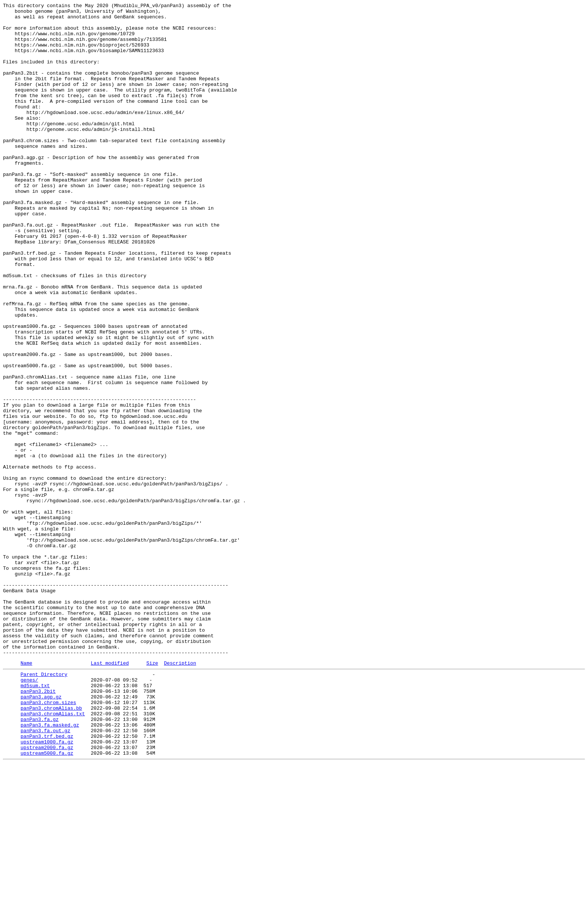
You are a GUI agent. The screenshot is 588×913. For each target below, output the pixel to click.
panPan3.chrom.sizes (48, 841)
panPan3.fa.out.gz (46, 874)
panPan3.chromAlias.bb (51, 847)
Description (180, 794)
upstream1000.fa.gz (47, 888)
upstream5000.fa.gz (47, 901)
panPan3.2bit (38, 827)
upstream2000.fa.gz (47, 895)
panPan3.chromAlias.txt (53, 854)
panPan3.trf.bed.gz (47, 881)
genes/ (29, 814)
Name (26, 794)
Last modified (110, 794)
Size (152, 794)
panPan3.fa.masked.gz (50, 868)
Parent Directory (44, 807)
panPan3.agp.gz (41, 834)
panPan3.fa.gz (40, 861)
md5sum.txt (35, 820)
